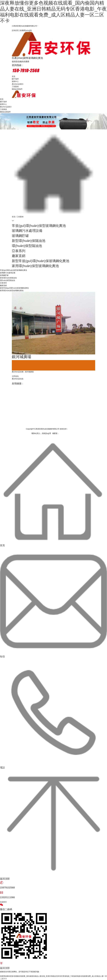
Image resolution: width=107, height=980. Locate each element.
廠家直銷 (19, 256)
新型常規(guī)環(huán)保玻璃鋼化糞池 (41, 261)
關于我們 (15, 79)
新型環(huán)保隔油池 (29, 241)
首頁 (14, 76)
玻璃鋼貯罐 (20, 236)
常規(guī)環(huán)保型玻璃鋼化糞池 (39, 226)
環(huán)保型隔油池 (27, 246)
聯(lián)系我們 (17, 89)
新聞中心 (15, 81)
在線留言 (3, 902)
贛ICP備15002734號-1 (68, 433)
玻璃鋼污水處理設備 (27, 231)
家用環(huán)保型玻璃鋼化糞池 (35, 266)
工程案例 (15, 87)
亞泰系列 (19, 251)
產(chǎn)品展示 (18, 84)
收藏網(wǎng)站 (26, 30)
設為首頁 (15, 30)
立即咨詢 (15, 376)
